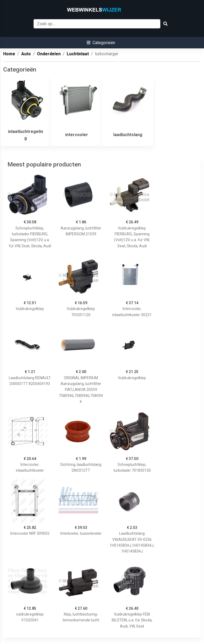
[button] (101, 43)
